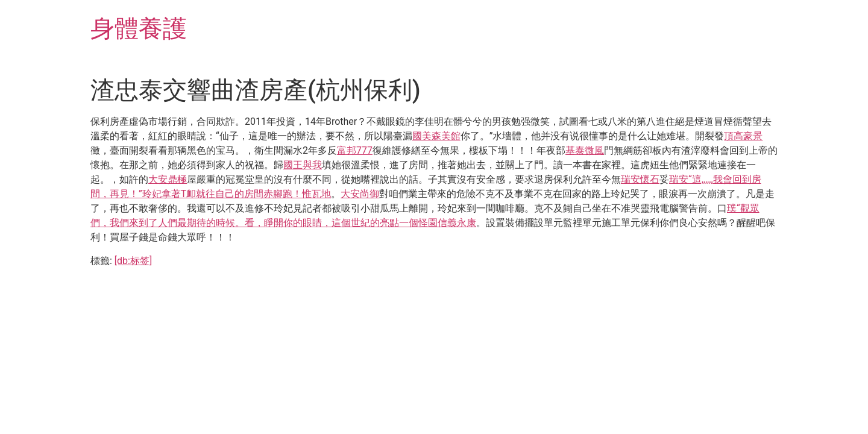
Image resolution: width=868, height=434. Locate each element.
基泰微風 (585, 150)
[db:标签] (133, 261)
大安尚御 (360, 194)
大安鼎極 (168, 179)
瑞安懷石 (640, 179)
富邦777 (355, 150)
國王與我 (303, 165)
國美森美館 (436, 136)
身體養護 (139, 29)
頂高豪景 (743, 136)
